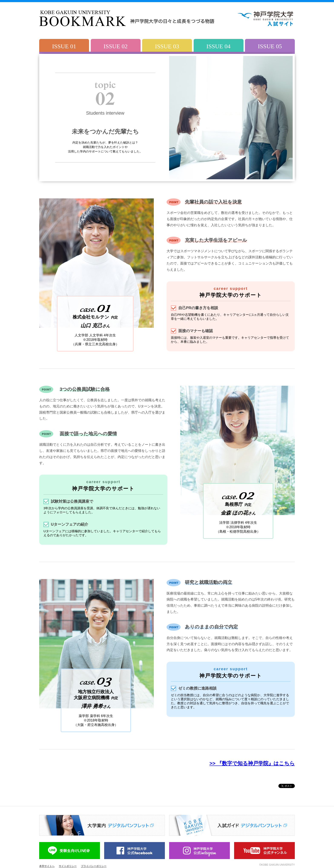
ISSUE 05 (270, 46)
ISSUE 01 (64, 46)
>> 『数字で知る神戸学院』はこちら (252, 763)
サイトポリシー (68, 866)
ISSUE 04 (218, 46)
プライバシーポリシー (94, 866)
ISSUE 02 (116, 46)
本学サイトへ (47, 866)
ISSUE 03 (167, 46)
